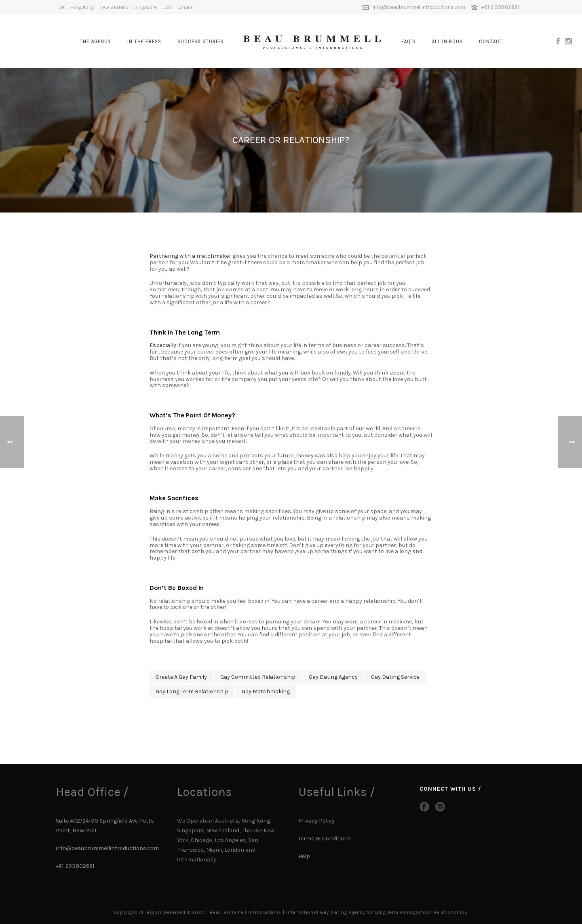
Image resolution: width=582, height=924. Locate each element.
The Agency (95, 41)
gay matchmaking (266, 691)
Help (305, 856)
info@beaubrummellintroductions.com (419, 7)
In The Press (144, 41)
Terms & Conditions (325, 839)
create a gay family (181, 677)
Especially (163, 345)
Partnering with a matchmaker (190, 256)
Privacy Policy (316, 821)
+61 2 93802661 (500, 7)
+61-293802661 (75, 866)
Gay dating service (395, 677)
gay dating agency (333, 677)
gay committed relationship (258, 677)
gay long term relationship (192, 691)
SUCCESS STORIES (200, 41)
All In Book (447, 41)
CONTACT (491, 41)
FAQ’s (408, 41)
